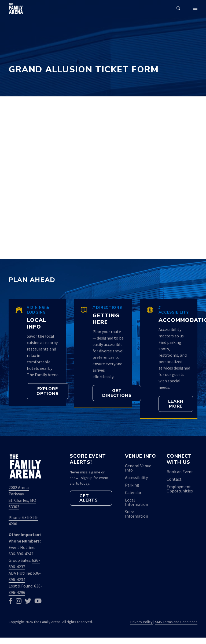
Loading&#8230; (103, 177)
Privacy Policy (141, 622)
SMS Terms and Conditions (176, 622)
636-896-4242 (21, 554)
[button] (178, 9)
